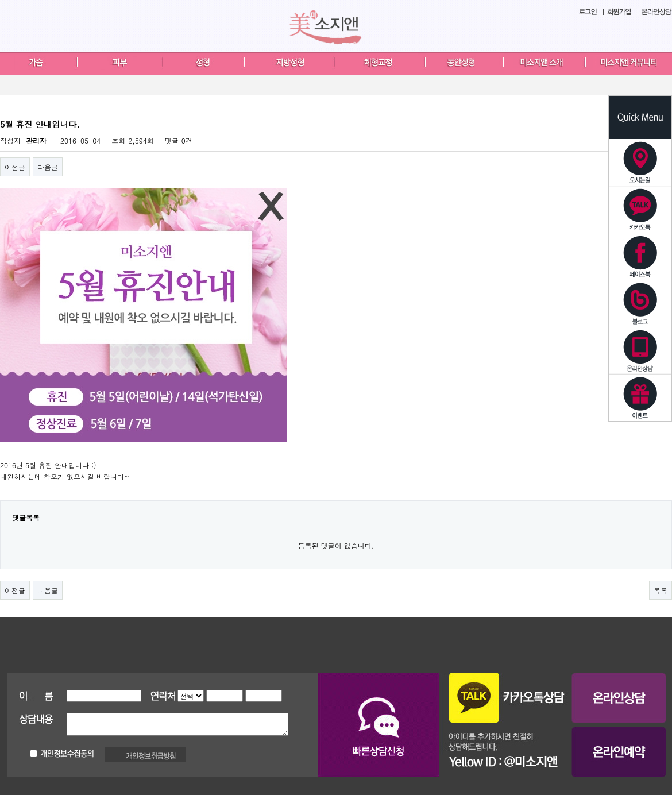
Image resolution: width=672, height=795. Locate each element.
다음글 (48, 167)
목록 (661, 590)
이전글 (15, 167)
